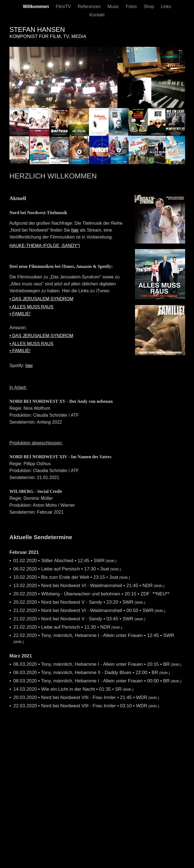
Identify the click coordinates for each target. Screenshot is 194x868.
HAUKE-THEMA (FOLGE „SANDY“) (45, 246)
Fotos (132, 7)
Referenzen (90, 7)
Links (166, 7)
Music (114, 7)
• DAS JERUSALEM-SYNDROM (41, 299)
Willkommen (36, 7)
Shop (149, 7)
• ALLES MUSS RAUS (31, 307)
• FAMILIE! (20, 314)
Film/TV (64, 7)
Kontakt (97, 15)
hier (75, 230)
